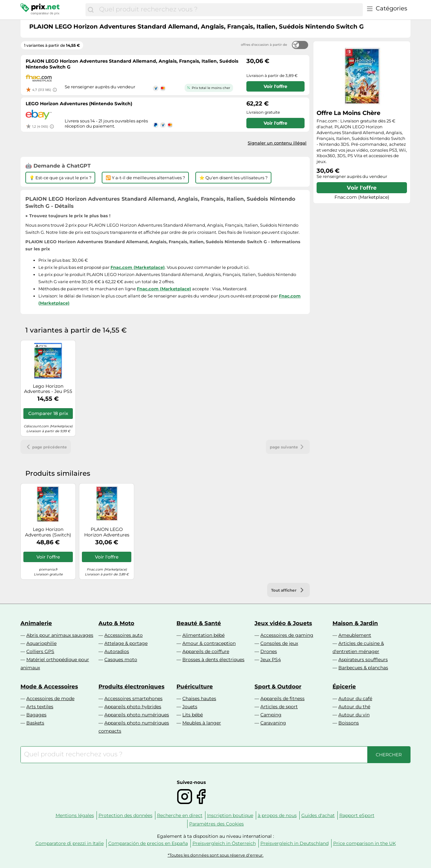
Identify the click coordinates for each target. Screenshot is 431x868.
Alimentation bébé (203, 635)
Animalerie (36, 623)
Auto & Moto (116, 623)
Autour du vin (354, 715)
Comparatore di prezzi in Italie (70, 843)
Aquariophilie (41, 643)
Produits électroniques (131, 686)
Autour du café (355, 698)
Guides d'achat (318, 815)
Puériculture (195, 686)
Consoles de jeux (279, 643)
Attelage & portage (126, 643)
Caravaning (273, 723)
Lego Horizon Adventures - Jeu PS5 (48, 389)
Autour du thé (354, 707)
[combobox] (229, 10)
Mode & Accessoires (49, 686)
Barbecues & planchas (363, 668)
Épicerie (344, 686)
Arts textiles (40, 707)
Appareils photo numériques (137, 715)
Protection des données (125, 815)
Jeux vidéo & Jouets (283, 623)
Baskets (35, 723)
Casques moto (121, 660)
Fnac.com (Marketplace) (138, 267)
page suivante (288, 447)
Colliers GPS (40, 651)
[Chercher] (91, 10)
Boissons (349, 723)
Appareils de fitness (282, 698)
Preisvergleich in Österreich (224, 843)
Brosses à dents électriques (213, 660)
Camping (271, 715)
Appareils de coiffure (206, 651)
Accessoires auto (124, 635)
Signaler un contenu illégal (277, 143)
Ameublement (355, 635)
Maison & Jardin (355, 623)
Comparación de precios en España (148, 843)
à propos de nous (277, 815)
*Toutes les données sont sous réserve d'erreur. (216, 855)
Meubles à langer (202, 723)
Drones (269, 651)
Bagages (36, 715)
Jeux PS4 (271, 660)
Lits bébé (193, 715)
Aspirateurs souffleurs (363, 660)
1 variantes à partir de (52, 45)
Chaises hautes (199, 698)
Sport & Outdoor (278, 686)
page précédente (46, 447)
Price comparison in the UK (365, 843)
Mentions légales (75, 815)
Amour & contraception (209, 643)
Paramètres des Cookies (216, 824)
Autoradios (117, 651)
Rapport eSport (357, 815)
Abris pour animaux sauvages (60, 635)
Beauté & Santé (199, 623)
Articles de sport (279, 707)
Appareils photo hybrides (133, 707)
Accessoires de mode (50, 698)
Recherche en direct (180, 815)
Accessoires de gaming (287, 635)
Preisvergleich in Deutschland (294, 843)
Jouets (190, 707)
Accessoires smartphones (133, 698)
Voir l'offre (362, 188)
